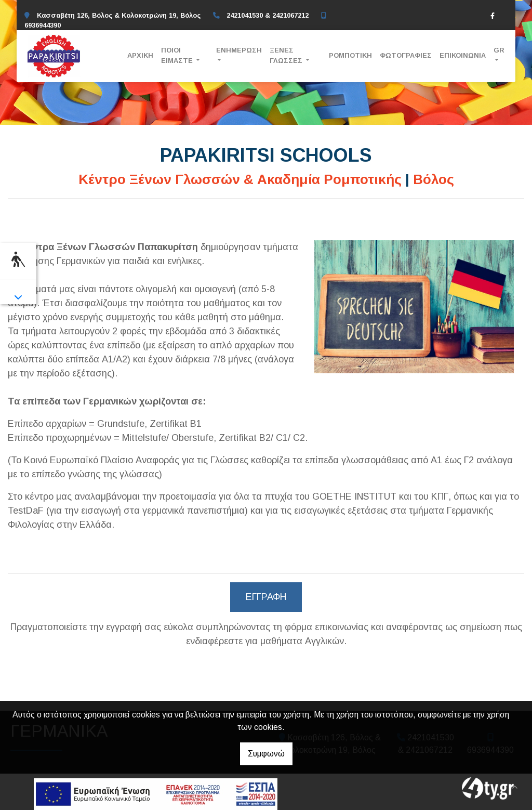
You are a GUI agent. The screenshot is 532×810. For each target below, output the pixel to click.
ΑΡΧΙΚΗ (140, 55)
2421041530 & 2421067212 (268, 15)
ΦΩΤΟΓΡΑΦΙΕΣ (406, 55)
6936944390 (43, 25)
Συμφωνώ (266, 754)
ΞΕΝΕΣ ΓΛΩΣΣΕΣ (287, 55)
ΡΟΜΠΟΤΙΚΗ (350, 55)
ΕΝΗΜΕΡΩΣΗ (239, 50)
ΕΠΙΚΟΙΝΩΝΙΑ (463, 55)
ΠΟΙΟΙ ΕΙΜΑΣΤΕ (178, 55)
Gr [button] (499, 50)
